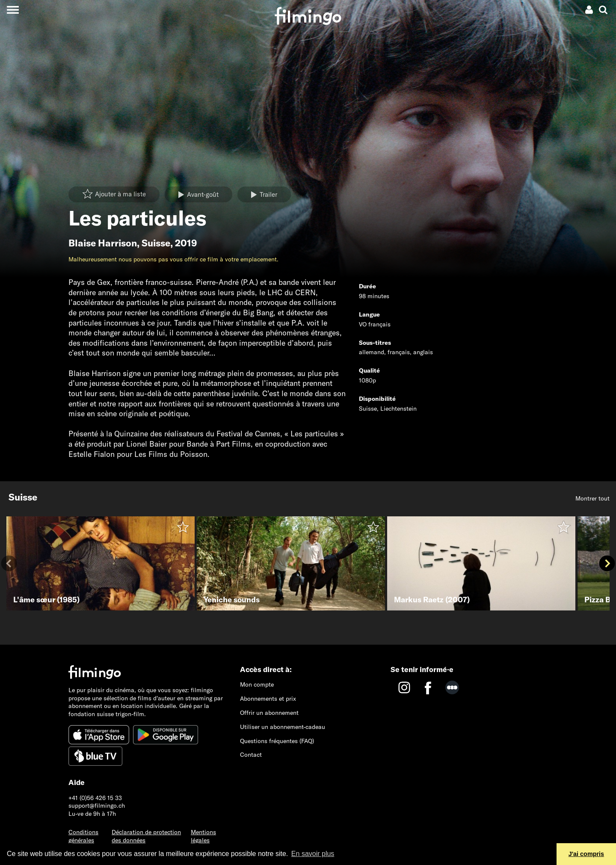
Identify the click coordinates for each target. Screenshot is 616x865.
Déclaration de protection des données (146, 836)
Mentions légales (203, 836)
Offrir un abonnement (269, 713)
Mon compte (257, 684)
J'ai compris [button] (586, 854)
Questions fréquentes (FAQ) (277, 741)
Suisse (156, 243)
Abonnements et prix (268, 699)
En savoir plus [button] (313, 854)
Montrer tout (592, 498)
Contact (251, 755)
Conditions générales (83, 836)
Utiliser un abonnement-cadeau (283, 727)
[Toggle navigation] (13, 10)
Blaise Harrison (103, 243)
